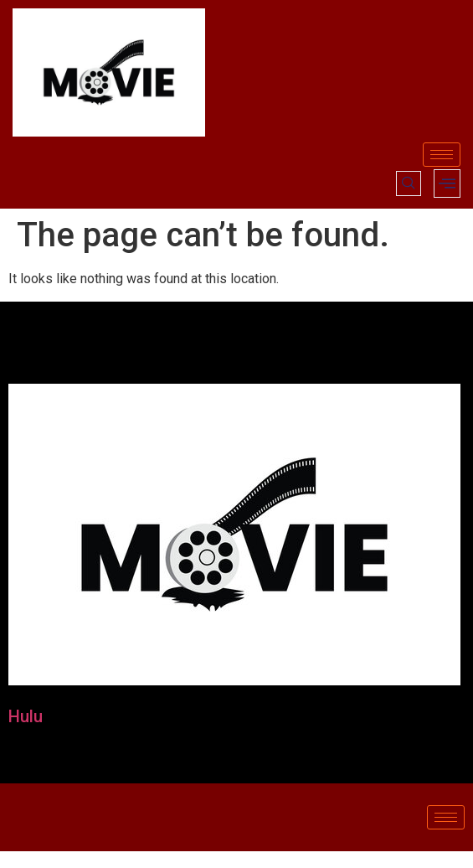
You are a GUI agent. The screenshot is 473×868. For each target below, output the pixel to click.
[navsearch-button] (409, 183)
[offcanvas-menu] (447, 183)
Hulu (26, 716)
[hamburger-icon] (442, 155)
